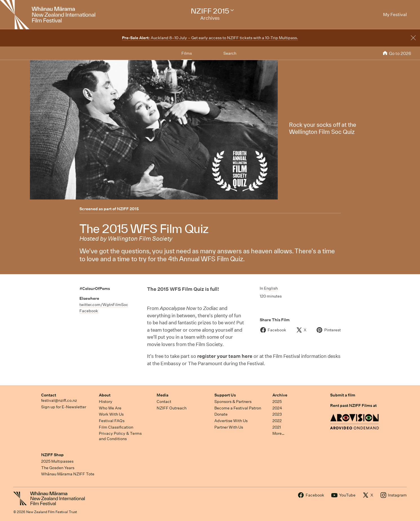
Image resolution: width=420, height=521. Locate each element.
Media (163, 395)
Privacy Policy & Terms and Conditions (120, 436)
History (106, 402)
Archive (280, 395)
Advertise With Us (231, 421)
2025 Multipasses (57, 461)
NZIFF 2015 (128, 209)
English (271, 288)
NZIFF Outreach (172, 408)
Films (187, 53)
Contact (49, 395)
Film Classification (116, 427)
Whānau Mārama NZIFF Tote (68, 474)
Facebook (89, 311)
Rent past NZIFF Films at (353, 405)
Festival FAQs (112, 421)
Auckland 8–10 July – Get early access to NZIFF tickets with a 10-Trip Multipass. (210, 38)
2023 (277, 414)
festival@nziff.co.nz (59, 400)
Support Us (225, 395)
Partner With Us (229, 427)
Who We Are (110, 408)
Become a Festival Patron (238, 408)
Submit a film (343, 395)
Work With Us (111, 414)
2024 (277, 408)
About (105, 395)
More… (278, 433)
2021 (277, 427)
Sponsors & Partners (233, 402)
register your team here (225, 356)
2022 (277, 421)
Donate (221, 414)
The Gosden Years (58, 468)
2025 (277, 402)
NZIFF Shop (52, 455)
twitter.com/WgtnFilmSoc (104, 305)
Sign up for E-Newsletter (64, 407)
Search (230, 53)
